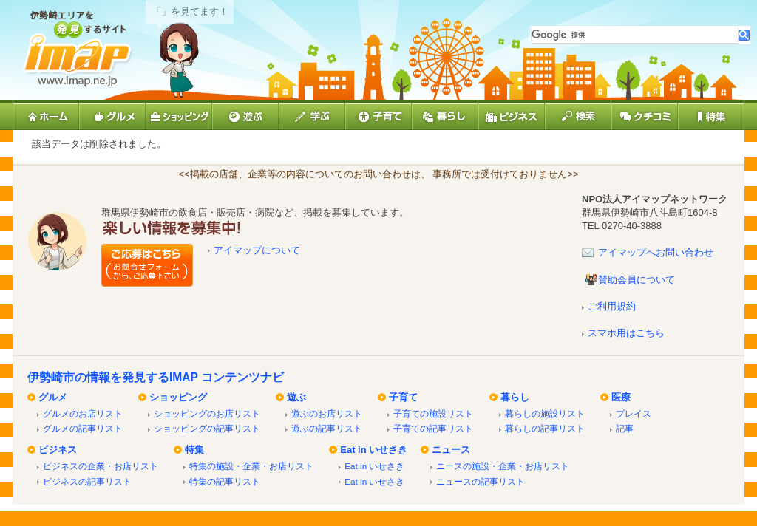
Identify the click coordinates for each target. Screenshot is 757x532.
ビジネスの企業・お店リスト (101, 466)
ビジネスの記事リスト (87, 481)
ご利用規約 (612, 306)
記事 (625, 428)
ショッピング (178, 397)
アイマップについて (257, 250)
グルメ (53, 397)
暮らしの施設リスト (545, 413)
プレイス (634, 413)
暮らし (515, 397)
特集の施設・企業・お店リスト (251, 466)
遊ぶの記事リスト (327, 428)
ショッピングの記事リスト (207, 428)
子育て (403, 397)
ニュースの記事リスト (481, 481)
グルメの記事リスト (83, 428)
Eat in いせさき (374, 450)
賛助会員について (637, 280)
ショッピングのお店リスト (207, 413)
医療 (621, 397)
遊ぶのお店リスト (327, 413)
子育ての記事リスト (433, 428)
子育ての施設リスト (433, 413)
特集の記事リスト (225, 481)
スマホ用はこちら (626, 333)
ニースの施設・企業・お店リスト (503, 466)
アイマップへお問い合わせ (656, 252)
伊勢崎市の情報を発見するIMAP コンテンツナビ (156, 377)
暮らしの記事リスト (545, 428)
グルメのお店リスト (83, 413)
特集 (194, 450)
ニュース (451, 450)
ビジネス (58, 450)
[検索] (635, 35)
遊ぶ (296, 397)
